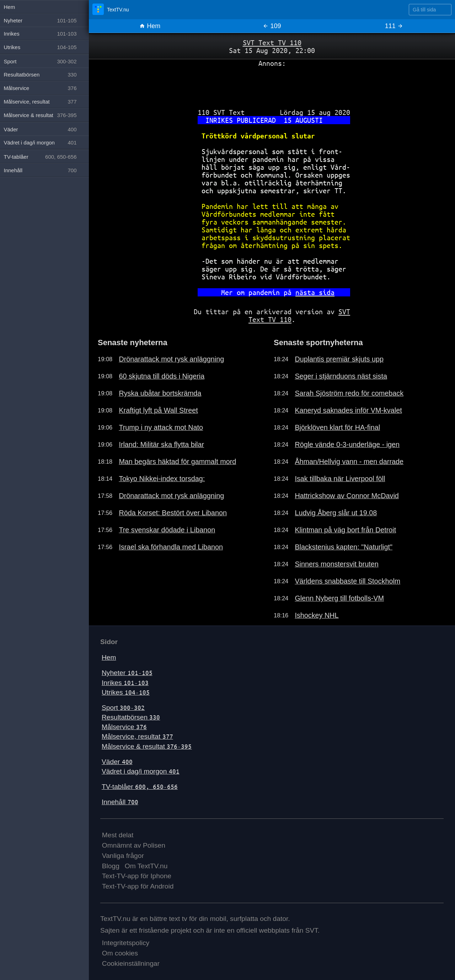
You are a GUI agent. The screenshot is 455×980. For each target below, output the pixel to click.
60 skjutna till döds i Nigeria (162, 376)
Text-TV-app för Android (138, 886)
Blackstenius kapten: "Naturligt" (344, 547)
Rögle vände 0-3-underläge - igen (347, 444)
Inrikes (125, 683)
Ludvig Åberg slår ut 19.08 (336, 513)
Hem (150, 26)
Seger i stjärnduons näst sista (341, 376)
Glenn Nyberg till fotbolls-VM (339, 598)
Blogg (111, 866)
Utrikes (126, 692)
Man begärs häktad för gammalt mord (177, 462)
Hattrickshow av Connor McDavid (347, 496)
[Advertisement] (272, 85)
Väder (117, 762)
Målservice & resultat (147, 746)
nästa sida (315, 292)
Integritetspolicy (126, 943)
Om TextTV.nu (146, 866)
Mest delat (118, 835)
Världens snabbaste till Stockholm (347, 581)
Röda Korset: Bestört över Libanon (173, 513)
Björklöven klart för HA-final (337, 427)
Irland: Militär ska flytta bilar (161, 444)
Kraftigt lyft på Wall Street (158, 410)
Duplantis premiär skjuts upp (339, 359)
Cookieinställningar (131, 963)
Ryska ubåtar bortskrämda (160, 393)
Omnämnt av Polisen (134, 845)
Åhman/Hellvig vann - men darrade (349, 462)
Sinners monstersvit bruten (336, 564)
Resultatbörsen (131, 717)
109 (272, 26)
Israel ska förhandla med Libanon (171, 547)
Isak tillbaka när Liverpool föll (340, 479)
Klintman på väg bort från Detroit (345, 530)
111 (394, 26)
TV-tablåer (140, 787)
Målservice (124, 727)
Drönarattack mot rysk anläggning (171, 359)
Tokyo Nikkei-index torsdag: (162, 479)
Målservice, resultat (137, 736)
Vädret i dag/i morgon (141, 771)
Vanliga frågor (123, 856)
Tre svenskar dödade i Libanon (167, 530)
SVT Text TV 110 (272, 43)
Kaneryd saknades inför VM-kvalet (348, 410)
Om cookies (120, 953)
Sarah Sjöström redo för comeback (349, 393)
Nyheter (127, 673)
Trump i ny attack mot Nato (161, 427)
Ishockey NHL (317, 615)
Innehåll (120, 802)
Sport (123, 708)
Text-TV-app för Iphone (137, 876)
